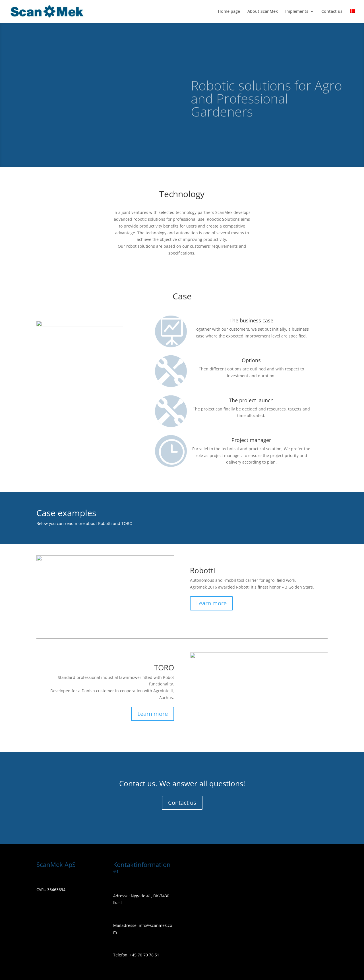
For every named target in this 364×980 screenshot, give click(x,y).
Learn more (211, 603)
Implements (297, 12)
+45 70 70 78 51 (144, 955)
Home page (229, 12)
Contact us (332, 12)
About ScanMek (263, 12)
